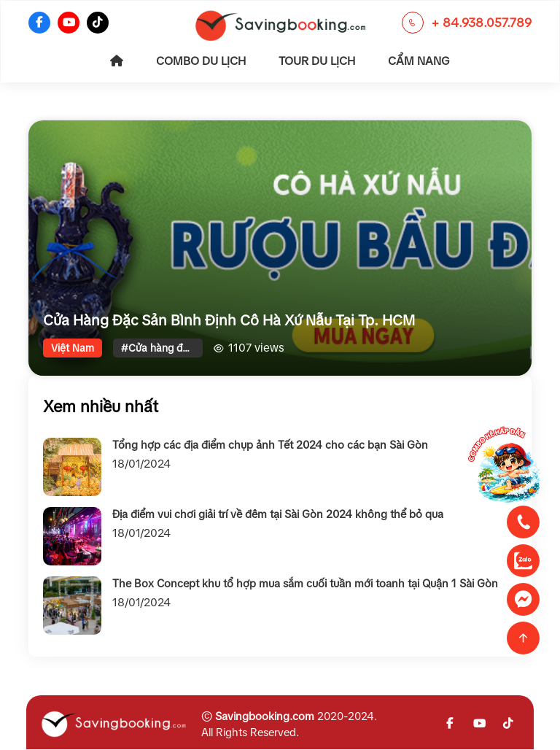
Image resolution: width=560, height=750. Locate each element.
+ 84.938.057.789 (481, 23)
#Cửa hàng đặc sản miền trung (162, 348)
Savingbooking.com (265, 716)
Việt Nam (73, 348)
